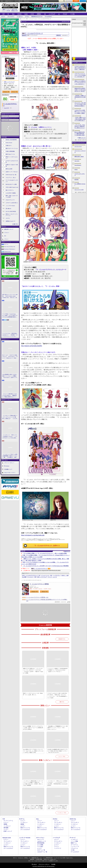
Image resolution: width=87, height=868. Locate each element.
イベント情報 (74, 841)
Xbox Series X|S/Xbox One (10, 247)
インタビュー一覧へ (62, 813)
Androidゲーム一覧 (42, 852)
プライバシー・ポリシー (44, 864)
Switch (26, 14)
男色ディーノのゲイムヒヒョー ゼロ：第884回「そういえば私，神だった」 (33, 694)
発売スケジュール (25, 828)
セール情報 (40, 845)
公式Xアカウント (9, 1)
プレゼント (7, 232)
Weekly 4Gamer (9, 143)
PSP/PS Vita (73, 819)
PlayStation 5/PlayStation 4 (10, 249)
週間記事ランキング (9, 229)
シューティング (75, 846)
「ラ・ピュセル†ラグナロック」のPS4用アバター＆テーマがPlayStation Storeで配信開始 (46, 566)
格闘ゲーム (74, 843)
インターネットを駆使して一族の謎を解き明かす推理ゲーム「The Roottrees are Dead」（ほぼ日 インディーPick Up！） (57, 670)
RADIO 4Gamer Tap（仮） (11, 175)
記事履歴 (76, 1)
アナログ (65, 14)
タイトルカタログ (25, 830)
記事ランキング (8, 831)
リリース (50, 577)
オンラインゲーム (8, 821)
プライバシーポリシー (9, 463)
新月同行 (77, 180)
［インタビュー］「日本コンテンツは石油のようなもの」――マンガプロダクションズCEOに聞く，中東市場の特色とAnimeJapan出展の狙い (10, 437)
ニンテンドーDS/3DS (25, 838)
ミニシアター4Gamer (10, 206)
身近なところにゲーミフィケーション (12, 215)
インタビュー (20, 16)
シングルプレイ (57, 575)
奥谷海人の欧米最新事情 (11, 140)
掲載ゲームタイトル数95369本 (10, 9)
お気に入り (69, 1)
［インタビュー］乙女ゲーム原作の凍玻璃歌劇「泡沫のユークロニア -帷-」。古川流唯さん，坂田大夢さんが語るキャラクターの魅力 (10, 456)
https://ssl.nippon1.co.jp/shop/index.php (33, 535)
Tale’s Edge (77, 161)
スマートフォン (40, 838)
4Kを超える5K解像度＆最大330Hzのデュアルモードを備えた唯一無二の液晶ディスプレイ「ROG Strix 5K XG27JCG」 (58, 751)
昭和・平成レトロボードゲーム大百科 (12, 196)
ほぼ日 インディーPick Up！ (12, 172)
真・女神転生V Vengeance (80, 185)
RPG (51, 575)
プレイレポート (11, 16)
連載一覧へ (16, 224)
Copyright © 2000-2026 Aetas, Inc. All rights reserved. (43, 866)
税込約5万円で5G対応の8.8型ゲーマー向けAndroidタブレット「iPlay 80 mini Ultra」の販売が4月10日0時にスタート (80, 90)
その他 (73, 850)
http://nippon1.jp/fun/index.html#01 (32, 346)
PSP (39, 575)
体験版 (5, 824)
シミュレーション (45, 575)
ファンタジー (30, 577)
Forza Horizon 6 (78, 165)
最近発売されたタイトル (37, 16)
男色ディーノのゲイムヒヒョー (12, 158)
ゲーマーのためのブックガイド (12, 181)
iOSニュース (41, 839)
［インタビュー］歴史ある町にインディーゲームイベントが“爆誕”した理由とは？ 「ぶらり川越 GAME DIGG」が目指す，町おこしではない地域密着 (10, 417)
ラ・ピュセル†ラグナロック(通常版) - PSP (37, 597)
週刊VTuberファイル (10, 154)
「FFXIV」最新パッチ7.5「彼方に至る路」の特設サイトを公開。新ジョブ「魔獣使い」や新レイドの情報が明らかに (80, 119)
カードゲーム (74, 845)
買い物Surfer (8, 209)
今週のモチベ (9, 146)
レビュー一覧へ (62, 756)
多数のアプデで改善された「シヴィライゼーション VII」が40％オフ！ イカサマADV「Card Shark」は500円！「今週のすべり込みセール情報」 (33, 671)
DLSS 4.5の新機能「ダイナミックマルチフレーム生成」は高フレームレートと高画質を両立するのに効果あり (33, 728)
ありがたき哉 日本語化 (11, 211)
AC (59, 14)
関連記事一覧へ (67, 551)
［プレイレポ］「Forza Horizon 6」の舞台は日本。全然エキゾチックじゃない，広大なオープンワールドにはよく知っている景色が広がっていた (80, 126)
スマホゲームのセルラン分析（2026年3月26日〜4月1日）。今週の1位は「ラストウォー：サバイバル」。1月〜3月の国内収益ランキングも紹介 (57, 696)
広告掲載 (53, 864)
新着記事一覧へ (62, 639)
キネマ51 (8, 218)
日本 (35, 577)
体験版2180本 (14, 11)
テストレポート (58, 841)
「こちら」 (52, 859)
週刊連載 (6, 828)
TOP (3, 14)
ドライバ (6, 239)
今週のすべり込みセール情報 (12, 165)
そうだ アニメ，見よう (11, 178)
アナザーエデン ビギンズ (80, 174)
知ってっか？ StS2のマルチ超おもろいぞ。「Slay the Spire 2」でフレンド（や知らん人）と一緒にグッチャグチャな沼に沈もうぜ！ (10, 357)
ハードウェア (52, 14)
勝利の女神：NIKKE (79, 156)
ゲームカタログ (48, 16)
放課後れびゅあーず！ (11, 221)
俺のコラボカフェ (10, 190)
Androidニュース (42, 841)
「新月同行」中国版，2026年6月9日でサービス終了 (80, 97)
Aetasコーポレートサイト (10, 472)
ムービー (27, 16)
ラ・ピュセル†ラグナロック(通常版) (39, 584)
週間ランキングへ (82, 138)
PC (8, 14)
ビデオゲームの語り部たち (12, 203)
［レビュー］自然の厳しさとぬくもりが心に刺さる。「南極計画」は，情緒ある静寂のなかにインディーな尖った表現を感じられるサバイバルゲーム (10, 395)
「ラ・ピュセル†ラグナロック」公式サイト (47, 546)
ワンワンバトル (78, 146)
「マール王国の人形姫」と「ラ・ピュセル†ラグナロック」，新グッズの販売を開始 (45, 553)
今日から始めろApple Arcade (12, 187)
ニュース (6, 108)
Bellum (76, 169)
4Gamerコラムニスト (10, 200)
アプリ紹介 (40, 846)
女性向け (39, 14)
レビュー (3, 16)
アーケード (73, 838)
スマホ (32, 14)
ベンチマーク (58, 848)
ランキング (83, 1)
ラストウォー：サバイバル (80, 151)
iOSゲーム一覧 (41, 850)
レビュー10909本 (6, 11)
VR (45, 14)
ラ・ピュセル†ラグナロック (10, 76)
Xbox (13, 14)
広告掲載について (8, 469)
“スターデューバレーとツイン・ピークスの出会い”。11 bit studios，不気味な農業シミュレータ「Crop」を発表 (80, 75)
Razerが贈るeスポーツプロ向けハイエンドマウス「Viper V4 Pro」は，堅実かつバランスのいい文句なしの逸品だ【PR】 (33, 751)
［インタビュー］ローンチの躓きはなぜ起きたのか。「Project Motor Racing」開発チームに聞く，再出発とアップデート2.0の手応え (57, 807)
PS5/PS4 (19, 14)
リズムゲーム (74, 848)
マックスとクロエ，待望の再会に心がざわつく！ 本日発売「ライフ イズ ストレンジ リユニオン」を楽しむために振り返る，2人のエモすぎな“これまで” (10, 335)
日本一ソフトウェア (9, 82)
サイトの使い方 (19, 1)
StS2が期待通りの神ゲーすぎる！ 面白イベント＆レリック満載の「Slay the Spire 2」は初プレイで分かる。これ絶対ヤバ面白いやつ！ (10, 376)
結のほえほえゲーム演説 (11, 184)
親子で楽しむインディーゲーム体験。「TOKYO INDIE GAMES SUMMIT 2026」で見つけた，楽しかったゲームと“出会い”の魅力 (10, 296)
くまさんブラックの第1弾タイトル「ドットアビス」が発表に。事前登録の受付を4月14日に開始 (80, 112)
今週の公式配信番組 (10, 151)
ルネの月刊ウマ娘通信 (11, 193)
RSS (2, 1)
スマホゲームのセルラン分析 (12, 162)
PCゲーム (6, 244)
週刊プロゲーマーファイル (12, 148)
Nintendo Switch (7, 251)
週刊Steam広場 (9, 169)
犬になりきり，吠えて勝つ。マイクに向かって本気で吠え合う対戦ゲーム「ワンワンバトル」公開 (80, 104)
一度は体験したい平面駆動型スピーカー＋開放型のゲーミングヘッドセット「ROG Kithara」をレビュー (57, 728)
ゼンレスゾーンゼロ (79, 190)
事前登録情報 (41, 843)
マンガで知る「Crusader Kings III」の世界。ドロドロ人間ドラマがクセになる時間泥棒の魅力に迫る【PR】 (10, 316)
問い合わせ (27, 1)
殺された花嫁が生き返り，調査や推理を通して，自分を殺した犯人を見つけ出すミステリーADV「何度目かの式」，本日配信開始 (80, 134)
